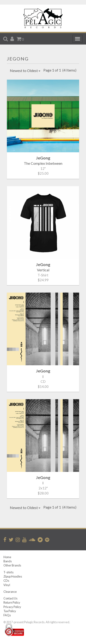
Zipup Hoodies (13, 576)
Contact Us (10, 598)
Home (7, 557)
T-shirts (8, 572)
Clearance (10, 592)
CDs (6, 581)
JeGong (18, 59)
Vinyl (7, 585)
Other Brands (12, 565)
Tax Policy (10, 611)
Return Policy (12, 602)
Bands (8, 561)
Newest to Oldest (25, 70)
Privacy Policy (12, 607)
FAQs (7, 615)
